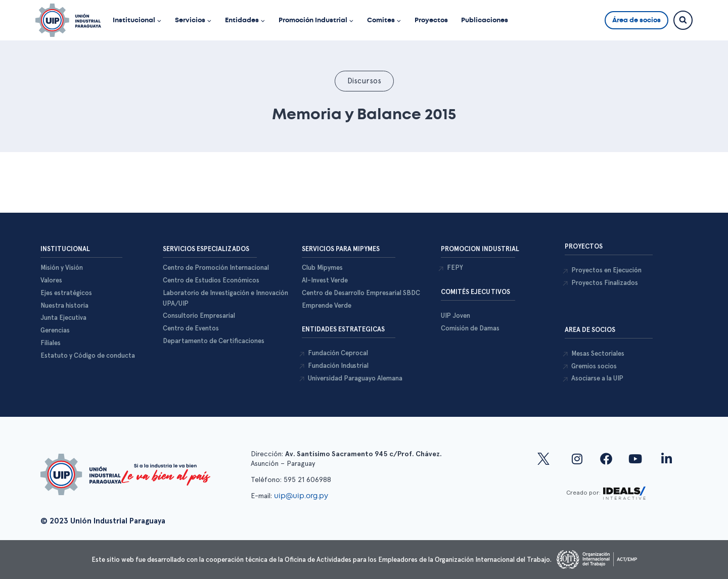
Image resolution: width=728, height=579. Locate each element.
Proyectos (431, 20)
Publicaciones (485, 20)
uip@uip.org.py (302, 496)
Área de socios (636, 20)
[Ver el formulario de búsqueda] (683, 20)
